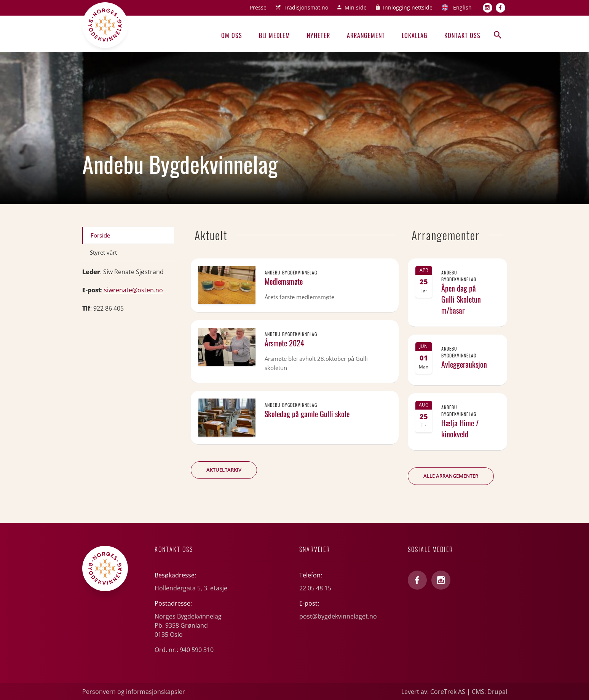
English (462, 7)
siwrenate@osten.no (133, 290)
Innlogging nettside (408, 7)
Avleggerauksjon (464, 364)
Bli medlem (275, 35)
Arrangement (366, 35)
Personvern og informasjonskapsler (134, 692)
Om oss (232, 35)
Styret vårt (103, 252)
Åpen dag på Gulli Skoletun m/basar (461, 299)
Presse (258, 7)
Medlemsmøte (284, 281)
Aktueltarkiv (224, 470)
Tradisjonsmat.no (306, 7)
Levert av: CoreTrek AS (433, 692)
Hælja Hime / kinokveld (460, 428)
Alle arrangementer (451, 476)
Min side (356, 7)
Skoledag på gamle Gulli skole (307, 414)
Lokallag (415, 35)
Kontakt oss (462, 35)
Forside (100, 235)
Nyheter (318, 35)
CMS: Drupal (489, 692)
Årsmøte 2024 (284, 343)
